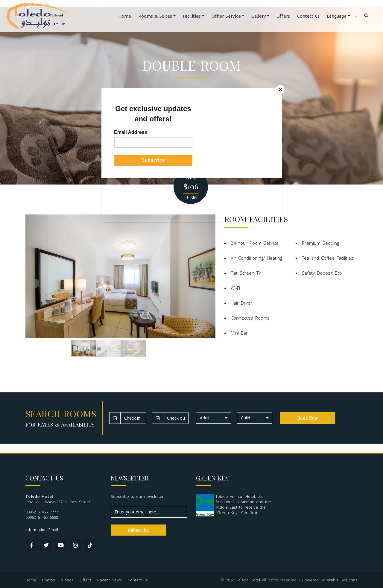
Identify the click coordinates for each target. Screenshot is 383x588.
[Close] (280, 90)
